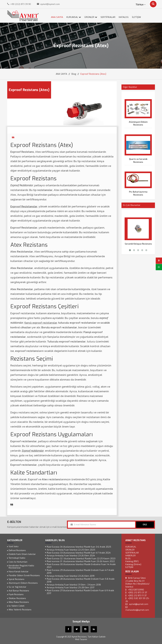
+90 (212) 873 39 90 (21, 4)
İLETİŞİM (136, 17)
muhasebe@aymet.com (137, 610)
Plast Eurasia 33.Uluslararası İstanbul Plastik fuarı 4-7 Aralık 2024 (79, 553)
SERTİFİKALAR (108, 17)
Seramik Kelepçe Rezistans (138, 244)
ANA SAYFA (57, 17)
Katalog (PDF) (132, 561)
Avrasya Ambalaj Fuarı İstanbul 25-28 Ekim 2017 (71, 588)
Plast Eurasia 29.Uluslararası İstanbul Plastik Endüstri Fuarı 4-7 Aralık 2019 (80, 572)
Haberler (130, 556)
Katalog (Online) (133, 564)
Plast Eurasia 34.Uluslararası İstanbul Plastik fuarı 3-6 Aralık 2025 (79, 547)
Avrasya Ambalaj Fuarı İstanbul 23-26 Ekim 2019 (71, 576)
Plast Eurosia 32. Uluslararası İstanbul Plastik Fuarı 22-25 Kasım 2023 (81, 559)
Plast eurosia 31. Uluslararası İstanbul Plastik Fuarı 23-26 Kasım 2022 (81, 561)
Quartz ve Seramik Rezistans (138, 161)
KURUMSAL (74, 17)
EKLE (145, 525)
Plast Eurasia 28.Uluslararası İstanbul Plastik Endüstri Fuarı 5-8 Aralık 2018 (81, 580)
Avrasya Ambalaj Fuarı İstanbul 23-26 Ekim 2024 (71, 556)
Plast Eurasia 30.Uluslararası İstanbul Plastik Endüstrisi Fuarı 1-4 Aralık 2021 (81, 566)
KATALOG (124, 17)
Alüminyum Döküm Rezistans (138, 123)
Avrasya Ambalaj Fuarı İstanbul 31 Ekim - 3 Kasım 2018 (74, 585)
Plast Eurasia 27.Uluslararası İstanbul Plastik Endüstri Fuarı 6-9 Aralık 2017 (80, 592)
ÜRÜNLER (91, 17)
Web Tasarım (81, 639)
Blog (74, 74)
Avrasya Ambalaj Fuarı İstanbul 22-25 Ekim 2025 (71, 550)
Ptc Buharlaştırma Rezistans (138, 193)
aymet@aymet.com (50, 4)
